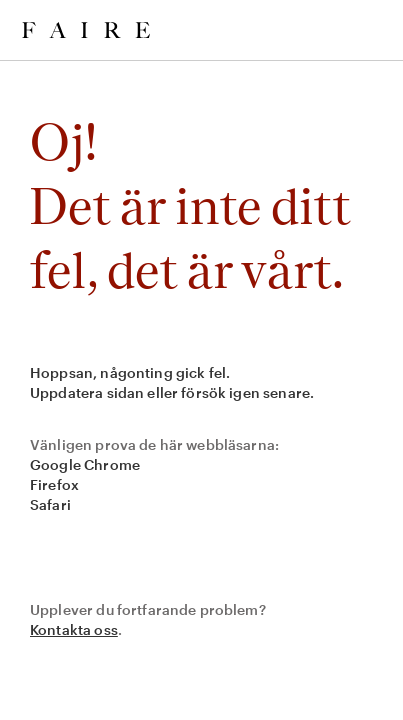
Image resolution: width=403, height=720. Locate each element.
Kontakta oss (74, 629)
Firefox (54, 484)
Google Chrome (85, 464)
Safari (50, 504)
